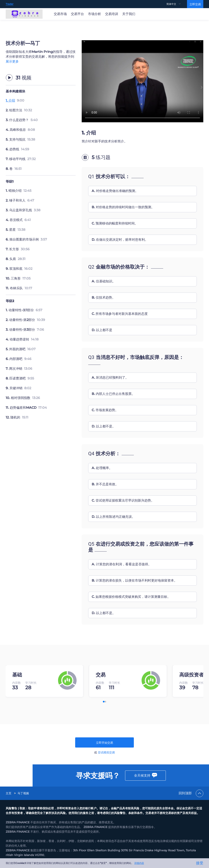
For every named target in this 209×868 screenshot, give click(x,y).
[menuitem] (177, 4)
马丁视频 (23, 790)
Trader (10, 4)
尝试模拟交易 (106, 752)
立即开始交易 (104, 743)
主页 (9, 790)
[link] (9, 790)
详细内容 (139, 863)
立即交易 (195, 4)
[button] (104, 702)
